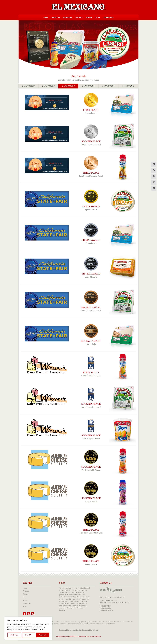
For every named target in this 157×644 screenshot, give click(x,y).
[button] (29, 86)
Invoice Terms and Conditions (87, 630)
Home (46, 17)
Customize (14, 635)
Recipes (79, 17)
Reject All (29, 635)
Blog (98, 17)
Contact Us (109, 17)
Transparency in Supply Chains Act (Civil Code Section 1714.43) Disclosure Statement (78, 637)
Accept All (43, 635)
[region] (28, 628)
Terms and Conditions (67, 630)
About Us (56, 17)
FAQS (25, 607)
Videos (89, 17)
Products (68, 17)
